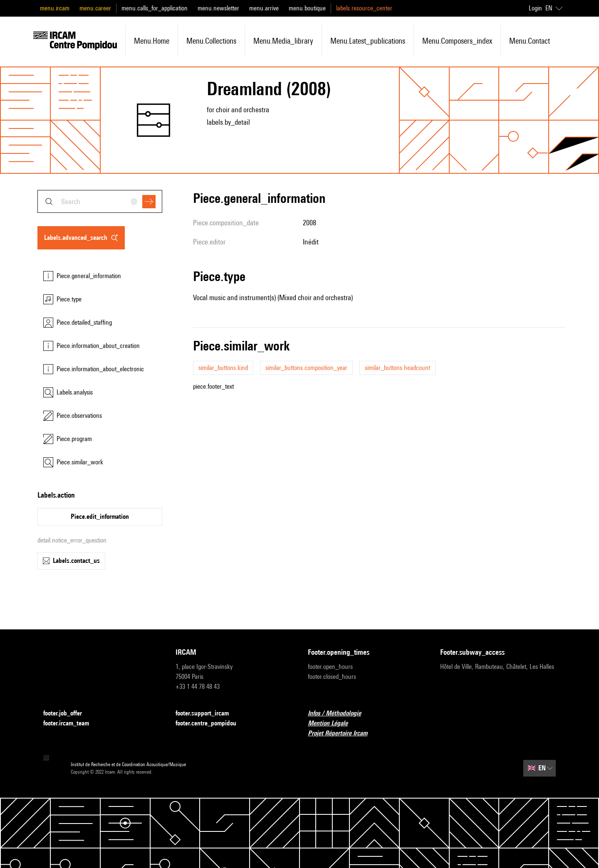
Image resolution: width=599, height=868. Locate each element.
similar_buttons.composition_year (306, 368)
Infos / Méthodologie (339, 714)
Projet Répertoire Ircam (343, 734)
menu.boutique (307, 8)
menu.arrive (264, 8)
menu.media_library (283, 41)
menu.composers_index (457, 41)
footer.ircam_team (71, 724)
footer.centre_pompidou (211, 724)
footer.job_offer (68, 714)
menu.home (152, 41)
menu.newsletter (218, 8)
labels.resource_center (364, 8)
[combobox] (100, 201)
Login (535, 8)
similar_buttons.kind (223, 368)
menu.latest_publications (368, 41)
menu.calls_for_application (155, 8)
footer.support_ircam (207, 714)
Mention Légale (333, 724)
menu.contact (530, 41)
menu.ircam (55, 8)
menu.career (95, 8)
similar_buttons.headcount (397, 368)
